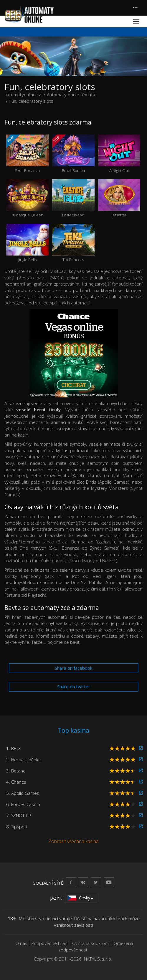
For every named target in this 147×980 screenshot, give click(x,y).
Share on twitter (74, 687)
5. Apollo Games (23, 793)
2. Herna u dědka (23, 760)
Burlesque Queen (27, 198)
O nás (21, 943)
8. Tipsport (17, 827)
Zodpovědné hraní (50, 943)
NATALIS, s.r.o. (98, 959)
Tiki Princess (73, 243)
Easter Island (73, 198)
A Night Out (119, 154)
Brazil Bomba (73, 154)
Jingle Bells (27, 243)
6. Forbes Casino (23, 804)
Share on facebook (73, 668)
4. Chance (16, 782)
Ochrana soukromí (91, 943)
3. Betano (16, 771)
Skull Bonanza (27, 154)
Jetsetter (119, 198)
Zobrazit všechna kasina (73, 841)
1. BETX (13, 748)
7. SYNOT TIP (19, 815)
